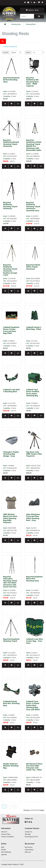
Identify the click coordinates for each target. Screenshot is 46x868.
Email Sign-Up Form (31, 837)
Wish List (28, 852)
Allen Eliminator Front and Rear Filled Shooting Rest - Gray (33, 517)
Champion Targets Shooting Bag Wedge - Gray (11, 454)
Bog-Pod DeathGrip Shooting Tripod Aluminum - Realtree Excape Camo (10, 270)
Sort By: (6, 52)
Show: (28, 52)
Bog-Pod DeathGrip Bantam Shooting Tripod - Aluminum (11, 143)
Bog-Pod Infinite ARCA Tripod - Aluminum (33, 267)
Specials (4, 855)
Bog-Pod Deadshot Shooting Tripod (11, 640)
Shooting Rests (31, 24)
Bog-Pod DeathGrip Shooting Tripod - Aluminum (11, 206)
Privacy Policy (6, 834)
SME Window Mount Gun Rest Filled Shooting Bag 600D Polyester (10, 518)
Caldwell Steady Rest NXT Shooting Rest (11, 703)
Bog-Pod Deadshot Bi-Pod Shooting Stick (11, 80)
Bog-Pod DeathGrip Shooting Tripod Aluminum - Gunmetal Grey (33, 206)
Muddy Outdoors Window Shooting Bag (11, 766)
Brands (4, 850)
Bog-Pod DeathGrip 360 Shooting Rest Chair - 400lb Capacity (32, 82)
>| (15, 806)
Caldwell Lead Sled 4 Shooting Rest (11, 391)
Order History (29, 850)
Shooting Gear (16, 24)
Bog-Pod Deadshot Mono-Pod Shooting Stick (34, 579)
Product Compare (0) (10, 47)
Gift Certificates (6, 852)
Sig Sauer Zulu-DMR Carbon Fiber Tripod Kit (34, 454)
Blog (3, 847)
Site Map (28, 834)
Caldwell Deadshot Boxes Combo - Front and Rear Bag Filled (11, 330)
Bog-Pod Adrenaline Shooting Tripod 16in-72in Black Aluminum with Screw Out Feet (10, 582)
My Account (29, 847)
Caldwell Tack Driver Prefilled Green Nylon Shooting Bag (33, 393)
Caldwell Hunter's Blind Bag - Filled (34, 328)
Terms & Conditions (8, 837)
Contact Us (28, 832)
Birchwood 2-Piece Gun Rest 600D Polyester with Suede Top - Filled (34, 767)
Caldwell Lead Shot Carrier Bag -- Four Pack (34, 641)
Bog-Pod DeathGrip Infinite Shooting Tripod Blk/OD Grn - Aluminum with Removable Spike (34, 145)
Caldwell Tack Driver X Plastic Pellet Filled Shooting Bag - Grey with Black (33, 705)
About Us (4, 832)
